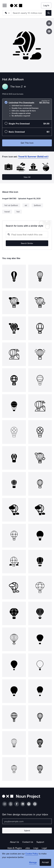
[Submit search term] (49, 13)
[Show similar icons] (49, 31)
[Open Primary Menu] (5, 6)
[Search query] (27, 235)
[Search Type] (7, 13)
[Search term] (29, 13)
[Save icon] (49, 23)
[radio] (27, 109)
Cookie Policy (32, 854)
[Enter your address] (27, 821)
